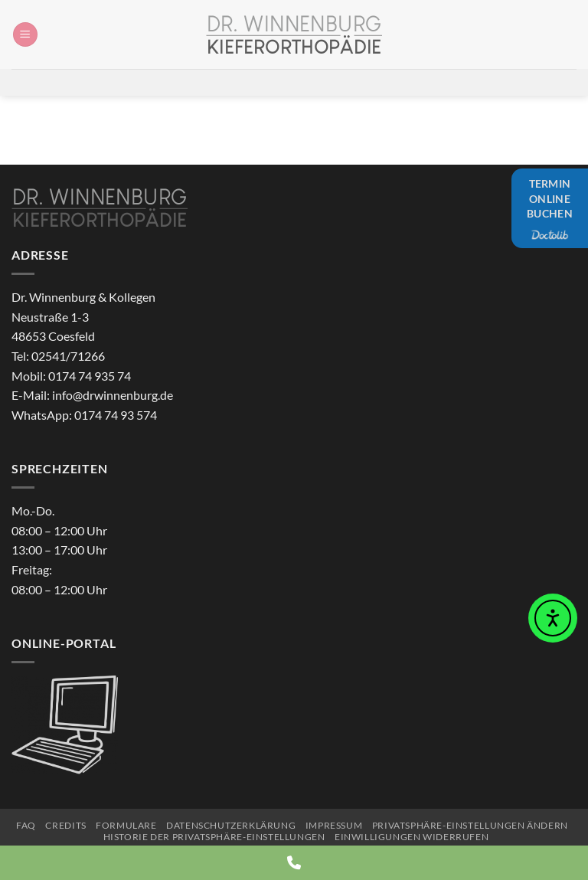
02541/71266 (68, 356)
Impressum (334, 825)
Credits (65, 825)
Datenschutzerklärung (231, 825)
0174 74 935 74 (90, 376)
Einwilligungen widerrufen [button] (412, 837)
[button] (25, 35)
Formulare (126, 825)
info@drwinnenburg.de (113, 395)
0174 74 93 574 (116, 415)
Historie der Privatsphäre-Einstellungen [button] (214, 837)
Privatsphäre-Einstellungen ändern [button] (470, 825)
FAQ (26, 825)
